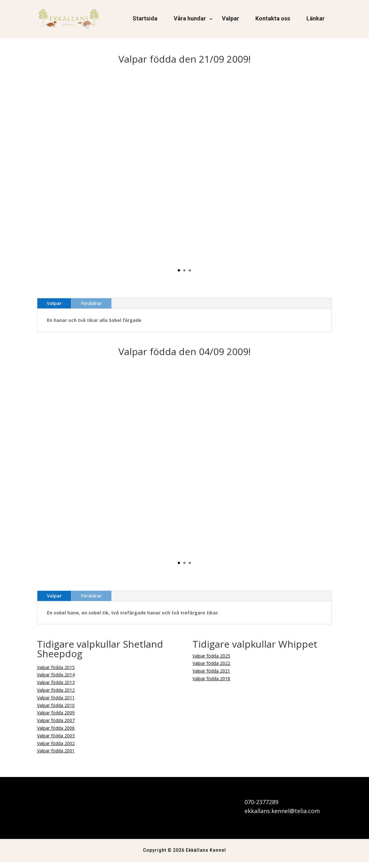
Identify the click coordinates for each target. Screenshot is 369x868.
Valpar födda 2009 (56, 719)
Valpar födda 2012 (56, 696)
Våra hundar (190, 18)
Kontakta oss (273, 18)
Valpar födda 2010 (56, 711)
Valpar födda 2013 (56, 688)
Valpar (230, 18)
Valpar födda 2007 (56, 726)
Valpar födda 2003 (56, 742)
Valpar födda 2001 (56, 757)
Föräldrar (91, 309)
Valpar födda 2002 (56, 749)
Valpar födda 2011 (56, 704)
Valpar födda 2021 (211, 677)
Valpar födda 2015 (56, 673)
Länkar (316, 18)
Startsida (145, 18)
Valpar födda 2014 (56, 681)
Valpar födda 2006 (56, 734)
